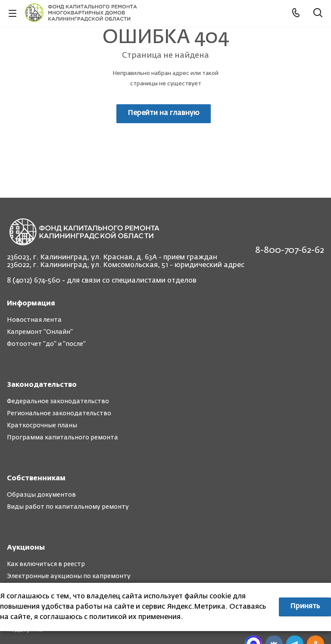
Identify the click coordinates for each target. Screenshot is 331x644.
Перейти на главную (164, 113)
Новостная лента (34, 320)
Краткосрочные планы (42, 426)
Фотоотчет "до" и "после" (46, 344)
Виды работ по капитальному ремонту (68, 507)
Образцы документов (41, 495)
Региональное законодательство (59, 414)
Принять (305, 607)
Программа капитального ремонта (62, 438)
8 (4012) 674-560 (34, 281)
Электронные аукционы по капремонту (69, 576)
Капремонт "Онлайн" (40, 332)
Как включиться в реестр (46, 564)
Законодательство (42, 385)
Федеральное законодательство (58, 401)
